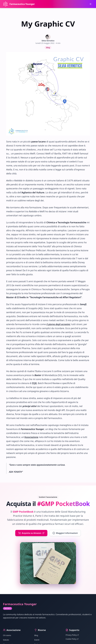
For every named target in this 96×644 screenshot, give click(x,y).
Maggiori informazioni (65, 533)
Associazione (31, 437)
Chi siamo (7, 635)
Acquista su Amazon (31, 533)
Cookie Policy (72, 639)
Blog (36, 635)
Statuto (6, 640)
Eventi (37, 640)
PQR (34, 383)
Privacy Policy (72, 635)
